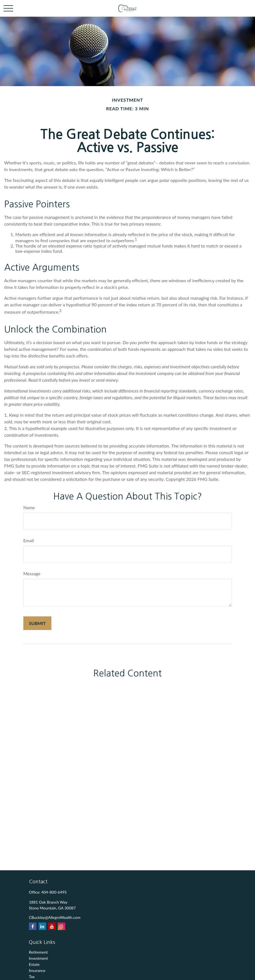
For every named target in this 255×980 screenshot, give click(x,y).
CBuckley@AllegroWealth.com (55, 917)
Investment (38, 958)
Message (32, 573)
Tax (32, 977)
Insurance (37, 970)
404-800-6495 (54, 892)
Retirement (38, 952)
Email (29, 540)
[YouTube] (52, 926)
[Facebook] (33, 926)
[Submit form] (37, 623)
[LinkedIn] (42, 926)
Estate (34, 964)
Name (29, 507)
